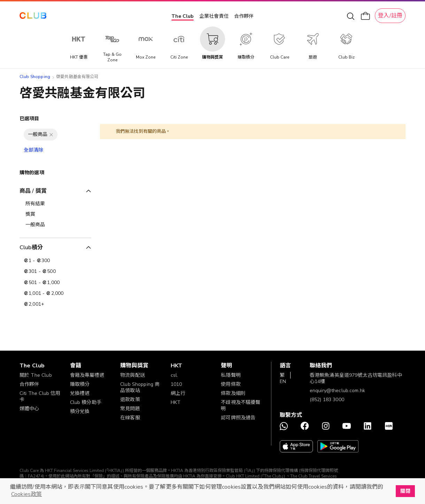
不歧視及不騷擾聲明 (241, 406)
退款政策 (130, 400)
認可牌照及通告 (238, 418)
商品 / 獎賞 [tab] (33, 191)
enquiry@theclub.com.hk (337, 391)
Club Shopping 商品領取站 (140, 387)
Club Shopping (35, 77)
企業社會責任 (214, 16)
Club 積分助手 (86, 402)
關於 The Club (36, 375)
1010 (176, 384)
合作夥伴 (244, 16)
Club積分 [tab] (31, 247)
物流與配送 (133, 375)
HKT (176, 402)
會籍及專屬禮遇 (87, 375)
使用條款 (231, 384)
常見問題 (130, 409)
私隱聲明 (231, 375)
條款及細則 (233, 393)
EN (283, 381)
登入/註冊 (390, 16)
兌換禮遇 (80, 393)
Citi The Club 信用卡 (40, 396)
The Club (183, 16)
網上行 (178, 393)
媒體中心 (29, 409)
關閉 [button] (405, 491)
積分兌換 (80, 411)
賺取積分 (80, 384)
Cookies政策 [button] (26, 494)
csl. (175, 375)
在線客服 (130, 418)
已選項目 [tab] (29, 119)
